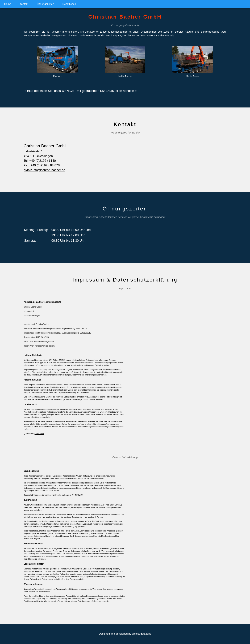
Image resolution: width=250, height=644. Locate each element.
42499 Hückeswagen (38, 156)
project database (142, 634)
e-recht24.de (39, 434)
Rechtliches (69, 4)
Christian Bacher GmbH (46, 146)
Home (8, 4)
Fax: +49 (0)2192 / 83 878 (42, 165)
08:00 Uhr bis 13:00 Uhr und (71, 230)
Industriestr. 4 (33, 151)
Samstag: (31, 241)
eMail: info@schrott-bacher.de (44, 170)
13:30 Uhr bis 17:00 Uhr (68, 235)
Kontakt (24, 4)
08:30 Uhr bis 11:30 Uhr (68, 241)
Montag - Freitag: (36, 230)
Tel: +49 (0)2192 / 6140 (40, 161)
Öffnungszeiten (45, 4)
